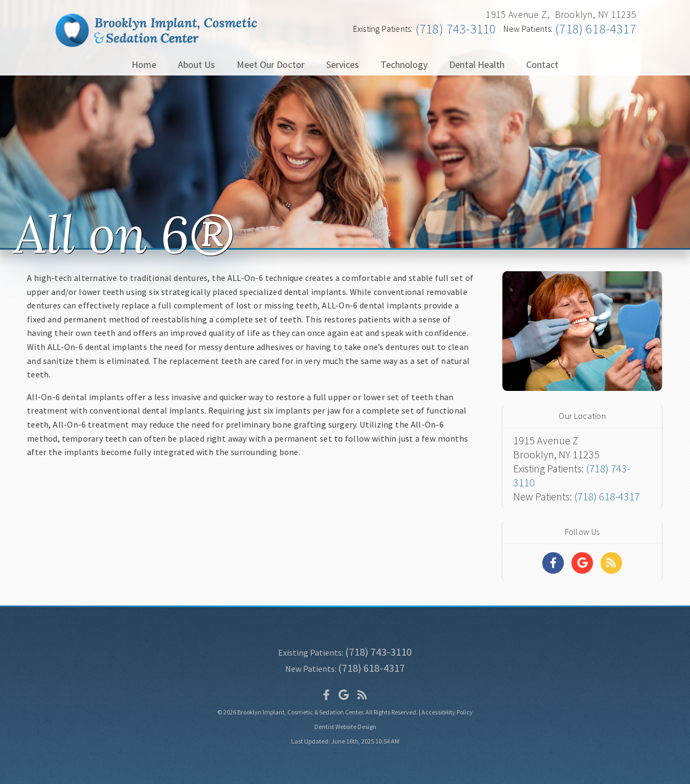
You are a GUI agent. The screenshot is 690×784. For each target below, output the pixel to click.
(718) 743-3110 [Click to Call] (456, 29)
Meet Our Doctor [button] (271, 64)
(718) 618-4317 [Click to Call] (596, 29)
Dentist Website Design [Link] (345, 727)
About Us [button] (196, 64)
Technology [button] (404, 64)
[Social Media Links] (553, 563)
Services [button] (343, 64)
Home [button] (144, 64)
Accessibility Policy (447, 712)
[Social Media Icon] (326, 695)
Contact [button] (542, 64)
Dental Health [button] (477, 64)
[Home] (156, 43)
